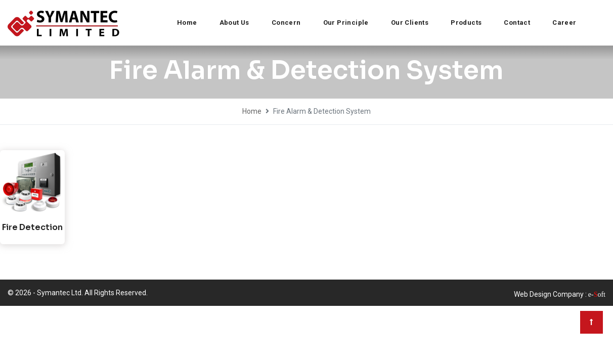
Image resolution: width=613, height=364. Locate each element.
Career (564, 22)
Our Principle (346, 22)
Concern (286, 22)
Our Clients (410, 22)
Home (187, 22)
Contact (517, 22)
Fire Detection (32, 227)
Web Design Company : (550, 294)
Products (466, 22)
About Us (234, 22)
